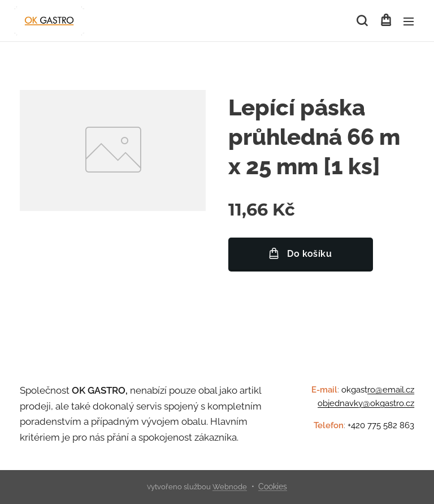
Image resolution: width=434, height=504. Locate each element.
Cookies (273, 486)
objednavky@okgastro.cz (366, 403)
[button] (362, 21)
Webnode (230, 487)
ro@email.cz (391, 390)
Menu (409, 21)
